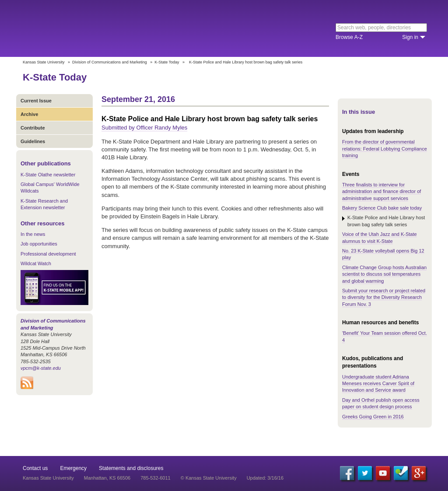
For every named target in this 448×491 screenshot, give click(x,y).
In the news (33, 234)
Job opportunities (39, 244)
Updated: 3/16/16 (265, 478)
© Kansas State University (209, 478)
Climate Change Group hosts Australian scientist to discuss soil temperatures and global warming (384, 274)
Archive (29, 114)
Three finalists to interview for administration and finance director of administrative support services (381, 191)
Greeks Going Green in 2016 (373, 417)
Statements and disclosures (131, 468)
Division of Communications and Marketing (110, 62)
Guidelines (33, 141)
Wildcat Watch (36, 263)
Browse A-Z (349, 37)
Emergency (73, 468)
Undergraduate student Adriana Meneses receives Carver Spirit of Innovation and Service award (378, 384)
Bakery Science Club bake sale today (382, 208)
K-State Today (167, 62)
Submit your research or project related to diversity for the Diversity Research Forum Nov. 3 (384, 297)
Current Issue (36, 101)
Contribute (33, 128)
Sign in (410, 37)
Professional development (48, 254)
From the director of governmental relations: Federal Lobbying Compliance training (385, 149)
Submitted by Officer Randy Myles (144, 128)
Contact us (35, 468)
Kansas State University (94, 28)
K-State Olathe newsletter (48, 175)
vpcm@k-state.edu (41, 368)
